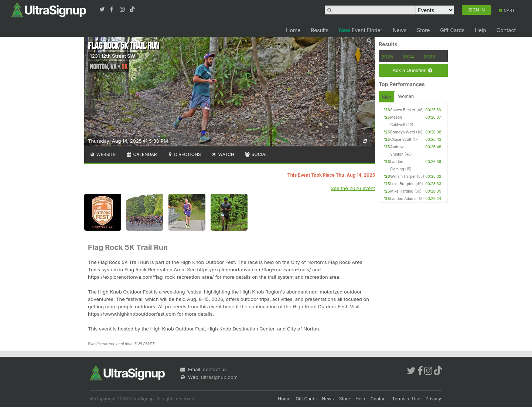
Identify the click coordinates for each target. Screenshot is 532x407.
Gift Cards (452, 30)
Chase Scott (401, 139)
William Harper (403, 176)
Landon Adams (403, 199)
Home (293, 30)
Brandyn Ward (403, 132)
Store (423, 30)
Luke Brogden (402, 184)
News (400, 30)
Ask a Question (412, 70)
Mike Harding (402, 191)
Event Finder (361, 30)
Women (406, 96)
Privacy (433, 399)
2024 (408, 57)
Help (480, 30)
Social (256, 154)
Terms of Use (406, 399)
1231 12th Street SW (112, 56)
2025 (387, 57)
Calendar (142, 154)
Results (320, 30)
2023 (429, 57)
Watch (223, 154)
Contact (506, 30)
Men (387, 97)
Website (103, 154)
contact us (215, 369)
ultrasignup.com (219, 377)
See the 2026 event (353, 188)
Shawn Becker (403, 110)
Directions (184, 154)
